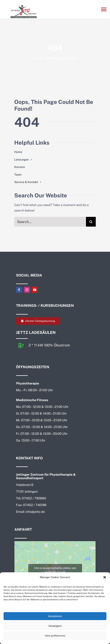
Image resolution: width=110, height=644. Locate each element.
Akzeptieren (55, 616)
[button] (105, 577)
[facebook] (19, 290)
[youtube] (35, 290)
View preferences (55, 636)
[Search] (91, 222)
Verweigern (55, 626)
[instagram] (27, 290)
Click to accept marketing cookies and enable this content (55, 570)
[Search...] (50, 222)
